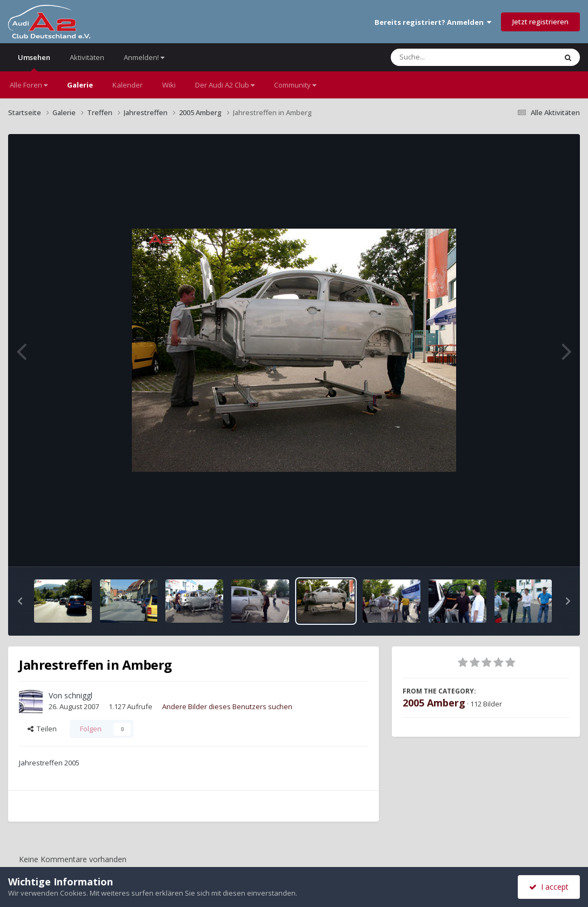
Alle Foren (29, 85)
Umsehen (34, 62)
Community (295, 85)
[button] (20, 601)
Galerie (80, 85)
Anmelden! (144, 57)
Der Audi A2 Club (225, 85)
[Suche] (452, 57)
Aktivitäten (87, 57)
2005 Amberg (434, 703)
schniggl (78, 695)
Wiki (169, 85)
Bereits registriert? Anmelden (433, 22)
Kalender (128, 85)
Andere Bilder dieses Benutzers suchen (227, 706)
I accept (549, 887)
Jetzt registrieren (540, 22)
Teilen (42, 729)
